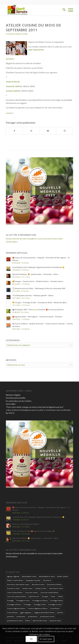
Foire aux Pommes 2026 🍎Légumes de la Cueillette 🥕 (33, 531)
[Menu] (69, 10)
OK (31, 639)
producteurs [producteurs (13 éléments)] (33, 616)
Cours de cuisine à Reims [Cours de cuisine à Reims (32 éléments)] (17, 596)
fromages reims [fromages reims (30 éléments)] (40, 604)
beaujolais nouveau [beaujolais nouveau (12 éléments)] (33, 580)
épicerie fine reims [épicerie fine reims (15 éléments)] (40, 621)
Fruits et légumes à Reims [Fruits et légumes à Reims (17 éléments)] (38, 608)
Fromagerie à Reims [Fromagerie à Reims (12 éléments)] (40, 600)
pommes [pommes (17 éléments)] (11, 616)
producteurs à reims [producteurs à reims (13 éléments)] (15, 621)
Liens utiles (11, 404)
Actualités (10, 34)
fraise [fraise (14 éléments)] (53, 596)
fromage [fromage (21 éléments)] (10, 600)
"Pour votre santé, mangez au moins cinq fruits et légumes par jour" (35, 407)
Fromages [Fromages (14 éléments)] (27, 604)
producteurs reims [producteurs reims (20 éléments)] (47, 616)
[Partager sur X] (31, 131)
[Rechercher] (63, 10)
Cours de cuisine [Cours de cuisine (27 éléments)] (31, 592)
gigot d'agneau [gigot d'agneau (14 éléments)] (26, 612)
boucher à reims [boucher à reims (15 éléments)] (13, 588)
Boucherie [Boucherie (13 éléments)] (47, 580)
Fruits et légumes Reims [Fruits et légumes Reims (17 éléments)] (16, 608)
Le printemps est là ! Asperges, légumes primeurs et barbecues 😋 (38, 267)
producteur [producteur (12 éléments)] (21, 616)
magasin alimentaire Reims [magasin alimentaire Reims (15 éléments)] (44, 612)
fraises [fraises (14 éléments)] (60, 596)
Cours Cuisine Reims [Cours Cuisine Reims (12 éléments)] (15, 592)
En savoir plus (46, 639)
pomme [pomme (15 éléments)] (60, 612)
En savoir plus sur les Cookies (19, 401)
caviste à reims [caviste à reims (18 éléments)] (41, 588)
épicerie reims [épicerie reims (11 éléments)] (55, 621)
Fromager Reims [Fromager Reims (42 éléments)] (57, 600)
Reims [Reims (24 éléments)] (28, 621)
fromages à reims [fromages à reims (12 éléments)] (55, 604)
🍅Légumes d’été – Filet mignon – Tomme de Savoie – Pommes (37, 317)
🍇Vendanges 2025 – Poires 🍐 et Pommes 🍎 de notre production (38, 310)
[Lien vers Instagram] (65, 131)
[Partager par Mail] (48, 131)
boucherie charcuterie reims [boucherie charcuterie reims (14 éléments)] (18, 584)
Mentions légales (13, 395)
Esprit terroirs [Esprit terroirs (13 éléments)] (34, 596)
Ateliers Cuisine (21, 34)
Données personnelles (16, 398)
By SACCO (10, 413)
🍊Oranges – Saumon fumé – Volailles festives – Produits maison (38, 281)
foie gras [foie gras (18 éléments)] (45, 596)
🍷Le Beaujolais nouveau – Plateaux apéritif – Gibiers (33, 295)
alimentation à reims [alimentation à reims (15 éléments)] (47, 576)
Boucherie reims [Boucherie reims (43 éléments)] (38, 584)
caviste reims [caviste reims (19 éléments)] (27, 588)
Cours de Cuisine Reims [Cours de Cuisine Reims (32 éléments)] (49, 592)
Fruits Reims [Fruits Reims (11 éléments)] (55, 608)
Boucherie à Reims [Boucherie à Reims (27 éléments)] (54, 584)
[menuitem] (63, 10)
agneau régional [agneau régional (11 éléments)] (13, 576)
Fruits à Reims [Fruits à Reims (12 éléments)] (12, 612)
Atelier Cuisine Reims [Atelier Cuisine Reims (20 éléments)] (15, 580)
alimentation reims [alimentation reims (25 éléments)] (29, 576)
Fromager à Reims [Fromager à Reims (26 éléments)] (14, 604)
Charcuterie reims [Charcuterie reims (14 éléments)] (56, 588)
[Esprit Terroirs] (33, 10)
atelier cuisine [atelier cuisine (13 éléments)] (63, 576)
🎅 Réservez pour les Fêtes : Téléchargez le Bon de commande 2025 (39, 288)
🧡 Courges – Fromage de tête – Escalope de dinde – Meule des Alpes (39, 302)
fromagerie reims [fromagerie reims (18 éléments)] (23, 600)
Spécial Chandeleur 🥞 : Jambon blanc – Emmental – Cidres (35, 274)
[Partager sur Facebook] (14, 131)
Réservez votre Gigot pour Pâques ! (26, 524)
